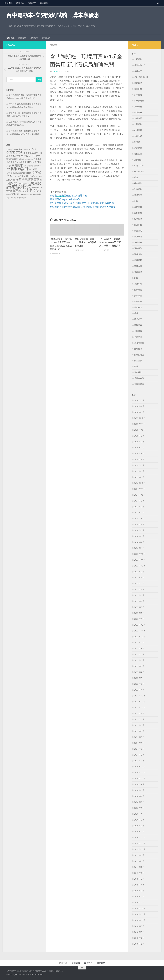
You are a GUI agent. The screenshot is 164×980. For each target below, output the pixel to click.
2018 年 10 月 (140, 920)
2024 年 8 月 (139, 507)
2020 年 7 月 (139, 796)
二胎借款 (138, 59)
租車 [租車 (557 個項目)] (36, 179)
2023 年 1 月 (139, 619)
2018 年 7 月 (139, 938)
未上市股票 (139, 172)
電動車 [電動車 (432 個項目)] (15, 194)
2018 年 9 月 (139, 926)
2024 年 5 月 (139, 524)
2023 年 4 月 (139, 601)
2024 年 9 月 (139, 501)
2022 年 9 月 (139, 643)
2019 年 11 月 (140, 843)
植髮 (136, 177)
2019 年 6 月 (139, 873)
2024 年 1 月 (139, 548)
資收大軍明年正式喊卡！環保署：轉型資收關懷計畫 (86, 242)
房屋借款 (138, 148)
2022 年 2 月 (139, 684)
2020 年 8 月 (139, 790)
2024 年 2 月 (139, 542)
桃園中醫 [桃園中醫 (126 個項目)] (16, 180)
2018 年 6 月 (139, 944)
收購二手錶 (139, 166)
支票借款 (138, 160)
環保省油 (138, 254)
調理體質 (138, 325)
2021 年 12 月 (140, 696)
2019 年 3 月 (139, 891)
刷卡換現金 (139, 101)
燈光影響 (138, 225)
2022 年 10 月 (140, 637)
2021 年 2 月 (139, 755)
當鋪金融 (20, 3)
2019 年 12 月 (140, 838)
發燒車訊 (8, 3)
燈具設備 (138, 237)
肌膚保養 (138, 302)
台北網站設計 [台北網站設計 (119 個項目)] (36, 166)
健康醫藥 (44, 3)
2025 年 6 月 (139, 454)
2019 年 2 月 (139, 897)
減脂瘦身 (138, 213)
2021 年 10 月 (140, 708)
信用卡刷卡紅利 (141, 77)
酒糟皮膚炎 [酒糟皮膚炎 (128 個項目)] (22, 191)
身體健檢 (138, 331)
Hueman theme (37, 975)
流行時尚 (32, 3)
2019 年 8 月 (139, 861)
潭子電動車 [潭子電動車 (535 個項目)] (26, 180)
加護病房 (138, 107)
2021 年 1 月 (139, 761)
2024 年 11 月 (140, 489)
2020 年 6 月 (139, 802)
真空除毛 (138, 284)
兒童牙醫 (138, 89)
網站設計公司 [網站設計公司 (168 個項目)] (25, 184)
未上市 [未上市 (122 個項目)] (38, 176)
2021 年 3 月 (139, 749)
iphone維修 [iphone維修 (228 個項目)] (16, 149)
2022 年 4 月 (139, 672)
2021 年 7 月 (139, 725)
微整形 (137, 142)
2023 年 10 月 (140, 566)
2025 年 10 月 (140, 430)
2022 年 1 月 (139, 690)
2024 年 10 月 (140, 495)
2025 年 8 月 (139, 442)
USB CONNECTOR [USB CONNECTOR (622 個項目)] (21, 151)
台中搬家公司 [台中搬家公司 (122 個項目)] (29, 159)
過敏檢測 (138, 349)
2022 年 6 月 (139, 660)
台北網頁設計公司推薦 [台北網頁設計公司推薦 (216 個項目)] (21, 173)
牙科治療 (138, 242)
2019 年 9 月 (139, 855)
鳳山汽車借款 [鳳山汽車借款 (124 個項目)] (21, 198)
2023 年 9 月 (139, 572)
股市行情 (138, 307)
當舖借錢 (138, 260)
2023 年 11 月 (140, 560)
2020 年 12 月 (140, 767)
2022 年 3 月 (139, 678)
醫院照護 (138, 361)
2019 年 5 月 (139, 879)
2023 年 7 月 (139, 584)
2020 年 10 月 (140, 779)
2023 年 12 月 (140, 554)
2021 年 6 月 (139, 731)
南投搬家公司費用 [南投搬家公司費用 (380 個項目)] (30, 156)
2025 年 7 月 (139, 448)
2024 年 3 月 (139, 536)
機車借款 (138, 183)
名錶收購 (138, 118)
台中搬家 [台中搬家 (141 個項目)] (21, 159)
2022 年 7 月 (139, 654)
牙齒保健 (138, 248)
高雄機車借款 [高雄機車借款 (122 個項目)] (24, 195)
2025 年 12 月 (140, 418)
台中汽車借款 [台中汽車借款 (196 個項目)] (16, 162)
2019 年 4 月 (139, 885)
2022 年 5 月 (139, 666)
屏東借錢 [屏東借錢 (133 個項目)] (16, 176)
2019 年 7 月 (139, 867)
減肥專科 (138, 207)
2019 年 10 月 (140, 849)
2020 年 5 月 (139, 808)
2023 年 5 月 (139, 595)
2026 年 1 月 (139, 412)
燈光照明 (138, 231)
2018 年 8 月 (139, 932)
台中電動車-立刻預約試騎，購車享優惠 (53, 15)
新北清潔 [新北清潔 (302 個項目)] (31, 176)
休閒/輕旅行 (139, 65)
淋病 (136, 201)
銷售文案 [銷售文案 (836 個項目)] (33, 191)
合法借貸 (138, 112)
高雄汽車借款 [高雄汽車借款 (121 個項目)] (32, 195)
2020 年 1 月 (139, 832)
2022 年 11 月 (140, 631)
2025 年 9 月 (139, 436)
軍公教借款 (139, 343)
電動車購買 (139, 384)
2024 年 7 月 (139, 513)
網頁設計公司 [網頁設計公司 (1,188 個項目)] (21, 187)
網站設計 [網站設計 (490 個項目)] (14, 183)
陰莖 (136, 367)
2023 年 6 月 (139, 589)
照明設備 (138, 219)
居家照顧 (138, 136)
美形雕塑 (138, 296)
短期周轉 (138, 290)
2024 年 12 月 (140, 483)
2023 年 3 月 (139, 607)
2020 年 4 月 (139, 814)
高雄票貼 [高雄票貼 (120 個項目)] (13, 198)
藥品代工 (138, 319)
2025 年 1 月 (139, 477)
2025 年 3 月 (139, 471)
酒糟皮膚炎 (139, 355)
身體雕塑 (138, 337)
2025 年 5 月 (139, 459)
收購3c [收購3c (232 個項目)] (23, 176)
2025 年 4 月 (139, 465)
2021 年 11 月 (140, 702)
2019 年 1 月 (139, 903)
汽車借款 (138, 189)
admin (55, 72)
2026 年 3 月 (139, 400)
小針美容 (138, 130)
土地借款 (138, 124)
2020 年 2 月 (139, 826)
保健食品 (138, 71)
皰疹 (136, 278)
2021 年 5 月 (139, 737)
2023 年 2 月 (139, 613)
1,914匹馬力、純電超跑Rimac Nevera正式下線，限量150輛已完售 (110, 242)
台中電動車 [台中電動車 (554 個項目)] (16, 165)
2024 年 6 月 (139, 519)
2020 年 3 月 (139, 820)
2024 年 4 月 (139, 530)
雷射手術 (138, 372)
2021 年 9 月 (139, 714)
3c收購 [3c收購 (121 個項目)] (9, 149)
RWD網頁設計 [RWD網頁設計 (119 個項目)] (26, 149)
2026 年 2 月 (139, 406)
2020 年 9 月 (139, 784)
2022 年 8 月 (139, 649)
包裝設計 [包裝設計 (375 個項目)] (16, 156)
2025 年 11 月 (140, 424)
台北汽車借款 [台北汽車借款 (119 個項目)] (28, 166)
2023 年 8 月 (139, 578)
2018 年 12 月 (140, 908)
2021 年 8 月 (139, 719)
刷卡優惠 (138, 95)
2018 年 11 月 (140, 914)
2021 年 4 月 (139, 743)
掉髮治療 (138, 154)
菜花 (136, 313)
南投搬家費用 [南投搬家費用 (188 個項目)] (12, 159)
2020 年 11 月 (140, 773)
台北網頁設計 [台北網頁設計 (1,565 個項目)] (18, 169)
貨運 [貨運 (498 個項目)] (15, 191)
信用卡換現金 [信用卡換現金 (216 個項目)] (30, 153)
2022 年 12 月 (140, 625)
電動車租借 (139, 378)
